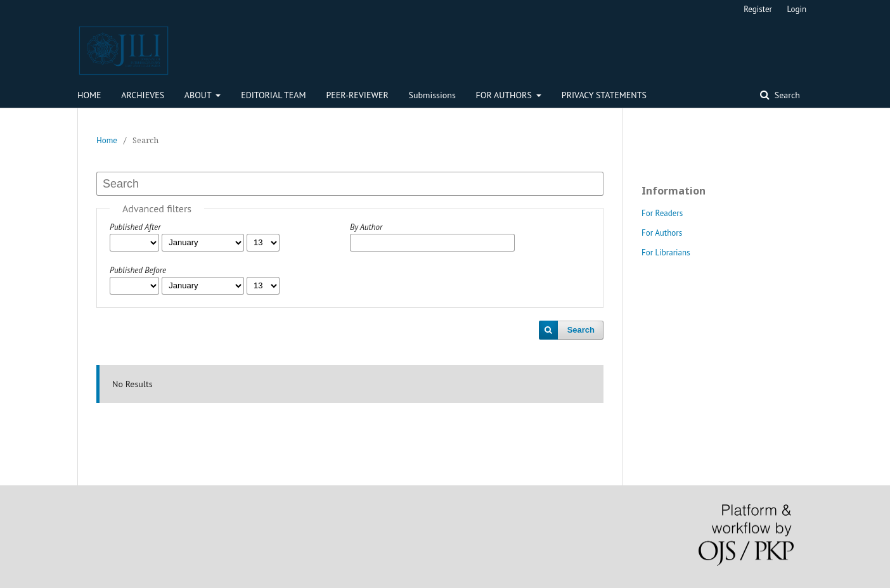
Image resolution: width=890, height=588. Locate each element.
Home (107, 140)
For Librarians (666, 252)
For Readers (662, 213)
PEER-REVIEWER (357, 95)
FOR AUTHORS (505, 95)
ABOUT (199, 95)
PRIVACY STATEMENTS (604, 95)
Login (797, 9)
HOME (89, 95)
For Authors (662, 233)
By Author (366, 227)
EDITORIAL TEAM (274, 95)
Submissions (432, 95)
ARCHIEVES (143, 95)
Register (758, 9)
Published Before (138, 270)
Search (786, 95)
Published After (135, 227)
